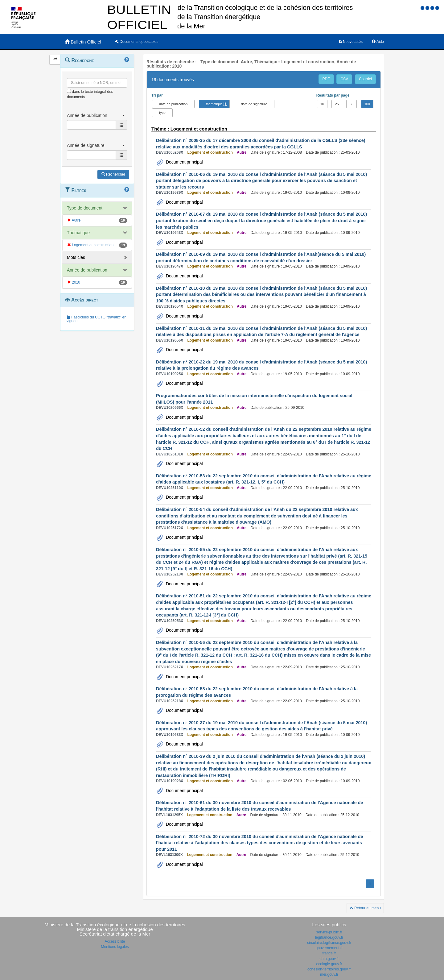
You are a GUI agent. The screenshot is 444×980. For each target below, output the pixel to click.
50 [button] (351, 104)
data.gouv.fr (329, 959)
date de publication (173, 104)
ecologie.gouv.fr (329, 964)
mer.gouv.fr (329, 974)
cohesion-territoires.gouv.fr (329, 969)
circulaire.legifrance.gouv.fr (329, 943)
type (162, 113)
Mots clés (76, 257)
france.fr (329, 953)
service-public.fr (329, 932)
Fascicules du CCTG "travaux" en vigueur (97, 319)
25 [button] (337, 104)
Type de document (85, 208)
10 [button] (322, 104)
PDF (326, 79)
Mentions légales (115, 947)
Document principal (184, 162)
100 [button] (367, 104)
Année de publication (87, 270)
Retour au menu (365, 908)
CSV (344, 79)
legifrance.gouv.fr (329, 937)
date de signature (254, 104)
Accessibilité (115, 941)
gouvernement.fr (329, 948)
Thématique (78, 233)
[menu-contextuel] (69, 91)
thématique (214, 104)
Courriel (365, 79)
